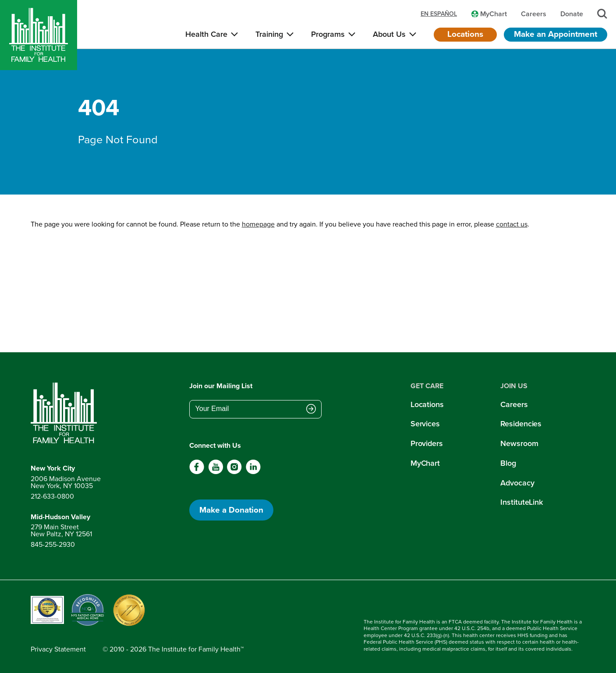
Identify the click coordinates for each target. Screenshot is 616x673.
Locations (465, 34)
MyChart (425, 463)
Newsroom (519, 443)
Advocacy (517, 483)
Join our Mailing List (221, 386)
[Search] (602, 14)
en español (439, 14)
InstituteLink (522, 502)
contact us (512, 224)
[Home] (39, 35)
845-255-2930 (53, 544)
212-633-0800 (52, 496)
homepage (258, 224)
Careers (514, 404)
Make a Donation (231, 510)
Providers (427, 443)
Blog (508, 463)
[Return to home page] (66, 413)
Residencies (521, 424)
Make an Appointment (556, 34)
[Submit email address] (311, 410)
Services (425, 424)
